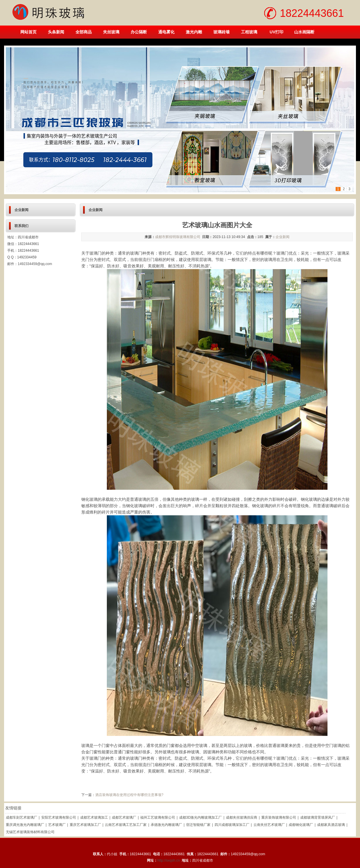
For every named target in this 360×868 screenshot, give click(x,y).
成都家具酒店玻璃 (331, 825)
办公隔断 (139, 32)
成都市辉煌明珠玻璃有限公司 (178, 237)
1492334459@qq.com (35, 264)
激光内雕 (194, 32)
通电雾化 (166, 32)
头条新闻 (56, 32)
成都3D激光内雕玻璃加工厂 (200, 817)
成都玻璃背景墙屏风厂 (318, 817)
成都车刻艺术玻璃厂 (21, 817)
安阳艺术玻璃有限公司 (59, 817)
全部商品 (84, 32)
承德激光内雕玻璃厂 (166, 825)
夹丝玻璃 (111, 32)
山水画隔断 (304, 32)
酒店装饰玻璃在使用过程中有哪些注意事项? (129, 795)
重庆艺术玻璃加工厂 (85, 825)
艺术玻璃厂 (57, 825)
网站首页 (28, 32)
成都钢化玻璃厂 (301, 825)
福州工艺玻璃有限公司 (158, 817)
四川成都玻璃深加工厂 (232, 825)
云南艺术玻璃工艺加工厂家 (126, 825)
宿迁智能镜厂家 (198, 825)
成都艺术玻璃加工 (94, 817)
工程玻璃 (249, 32)
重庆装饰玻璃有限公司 (279, 817)
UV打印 (277, 32)
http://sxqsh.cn (169, 860)
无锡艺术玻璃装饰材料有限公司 (30, 832)
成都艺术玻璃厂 (124, 817)
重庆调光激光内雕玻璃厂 (25, 825)
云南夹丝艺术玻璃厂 (269, 825)
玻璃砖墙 (222, 32)
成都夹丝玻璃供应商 (242, 817)
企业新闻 (282, 237)
